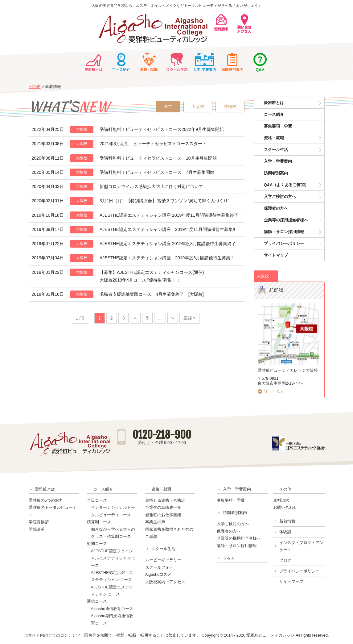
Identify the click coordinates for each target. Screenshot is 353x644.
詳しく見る (274, 391)
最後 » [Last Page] (190, 318)
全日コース (97, 500)
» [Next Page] (173, 318)
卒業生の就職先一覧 (163, 507)
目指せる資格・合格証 (165, 500)
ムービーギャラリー (163, 560)
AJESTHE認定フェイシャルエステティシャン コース (114, 558)
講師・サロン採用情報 (284, 232)
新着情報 (287, 521)
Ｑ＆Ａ (260, 61)
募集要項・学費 (278, 126)
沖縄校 (230, 107)
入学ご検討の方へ (280, 197)
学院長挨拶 (39, 522)
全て (168, 107)
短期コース (97, 544)
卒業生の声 (155, 522)
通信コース (97, 601)
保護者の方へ (276, 208)
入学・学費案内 (204, 61)
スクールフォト (159, 567)
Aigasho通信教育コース (112, 609)
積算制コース (99, 522)
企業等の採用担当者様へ (286, 220)
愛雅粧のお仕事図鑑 (163, 515)
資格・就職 (149, 61)
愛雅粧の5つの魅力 (46, 500)
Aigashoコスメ (158, 574)
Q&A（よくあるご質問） (286, 185)
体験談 (285, 532)
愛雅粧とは (93, 61)
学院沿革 (37, 529)
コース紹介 (121, 61)
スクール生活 (177, 61)
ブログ (285, 560)
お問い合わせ (285, 507)
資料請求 (281, 500)
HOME (35, 87)
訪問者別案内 (232, 61)
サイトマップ (276, 255)
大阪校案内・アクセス (165, 582)
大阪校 (198, 107)
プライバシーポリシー (284, 243)
